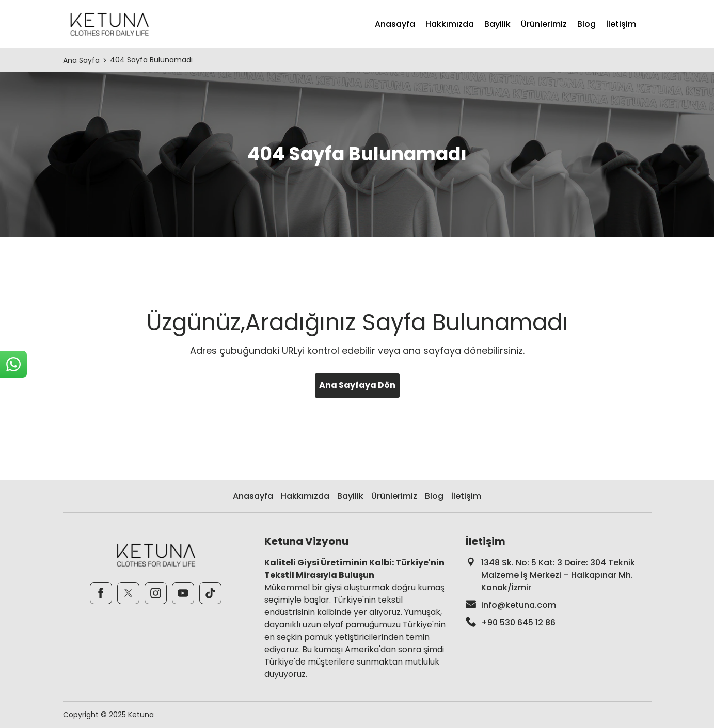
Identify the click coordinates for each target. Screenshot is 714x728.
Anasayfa (395, 24)
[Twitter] (128, 593)
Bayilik (497, 24)
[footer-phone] (559, 623)
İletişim (621, 24)
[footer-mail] (559, 605)
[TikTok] (210, 593)
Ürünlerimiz (544, 24)
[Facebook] (101, 593)
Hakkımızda (450, 24)
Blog (586, 24)
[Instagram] (156, 593)
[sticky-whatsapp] (13, 364)
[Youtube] (183, 593)
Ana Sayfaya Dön (357, 385)
